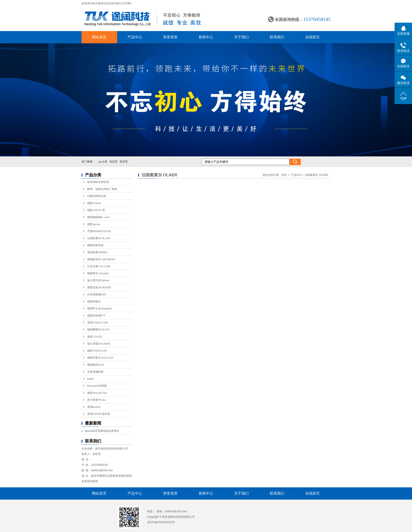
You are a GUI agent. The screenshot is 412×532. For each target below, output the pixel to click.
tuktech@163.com (102, 470)
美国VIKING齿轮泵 (99, 414)
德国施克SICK (96, 365)
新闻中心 (206, 37)
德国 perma (94, 224)
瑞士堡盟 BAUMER (99, 344)
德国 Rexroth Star (97, 393)
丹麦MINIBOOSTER (99, 231)
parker (91, 379)
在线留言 (313, 37)
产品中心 (135, 37)
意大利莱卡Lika (96, 400)
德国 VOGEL (95, 337)
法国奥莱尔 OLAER (99, 238)
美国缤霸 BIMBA (97, 252)
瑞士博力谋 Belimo (98, 280)
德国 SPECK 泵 (96, 210)
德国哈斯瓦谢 (95, 245)
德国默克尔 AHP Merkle (101, 259)
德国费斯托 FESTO (98, 330)
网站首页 (99, 37)
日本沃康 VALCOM (99, 266)
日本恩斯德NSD (97, 294)
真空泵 (124, 162)
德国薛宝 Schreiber (98, 273)
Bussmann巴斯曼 (97, 386)
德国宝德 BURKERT (99, 287)
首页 (284, 175)
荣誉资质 (170, 37)
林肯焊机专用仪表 (98, 182)
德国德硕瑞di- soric (99, 217)
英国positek (94, 407)
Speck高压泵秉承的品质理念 (102, 431)
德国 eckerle (94, 203)
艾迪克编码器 (95, 372)
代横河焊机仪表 (97, 196)
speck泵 (103, 162)
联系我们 (277, 37)
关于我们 (241, 37)
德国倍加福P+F (96, 316)
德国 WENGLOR (97, 351)
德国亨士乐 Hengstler (100, 309)
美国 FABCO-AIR (98, 323)
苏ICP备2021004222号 (161, 522)
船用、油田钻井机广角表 (102, 189)
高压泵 (113, 162)
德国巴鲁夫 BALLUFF (100, 358)
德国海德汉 (94, 301)
